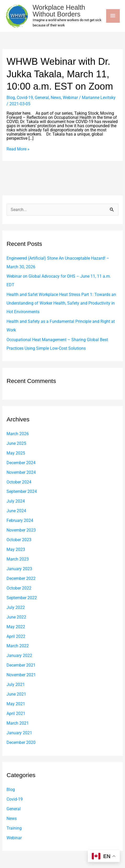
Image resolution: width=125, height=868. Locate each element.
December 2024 (21, 463)
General (42, 98)
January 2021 (19, 733)
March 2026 (18, 434)
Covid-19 (25, 98)
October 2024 (19, 482)
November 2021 (21, 675)
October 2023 (19, 540)
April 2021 (16, 713)
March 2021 (18, 723)
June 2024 (16, 511)
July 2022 (16, 607)
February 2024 (20, 520)
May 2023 (16, 549)
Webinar (70, 98)
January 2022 (19, 656)
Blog (11, 98)
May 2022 (16, 627)
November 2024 (21, 472)
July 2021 (16, 685)
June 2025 (16, 443)
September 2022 (22, 598)
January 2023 (19, 569)
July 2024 (16, 501)
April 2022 (16, 636)
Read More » (18, 149)
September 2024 (22, 491)
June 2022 (16, 617)
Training (14, 828)
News (56, 98)
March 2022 (18, 646)
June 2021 (16, 694)
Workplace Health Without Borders (59, 11)
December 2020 (21, 742)
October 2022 (19, 588)
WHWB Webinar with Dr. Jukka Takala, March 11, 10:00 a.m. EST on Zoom (60, 74)
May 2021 (16, 704)
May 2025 (16, 453)
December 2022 (21, 578)
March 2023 (18, 559)
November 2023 (21, 530)
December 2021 (21, 665)
